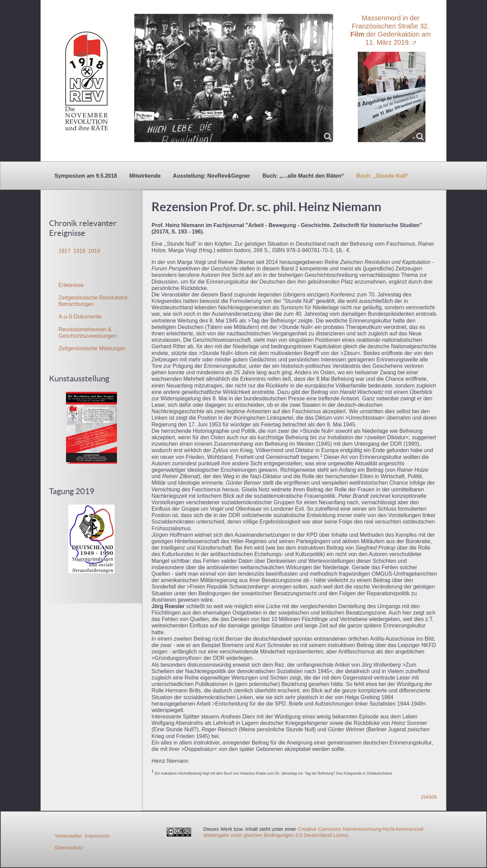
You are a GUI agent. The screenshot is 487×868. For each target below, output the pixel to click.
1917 (65, 251)
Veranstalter (69, 836)
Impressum (97, 836)
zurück (429, 797)
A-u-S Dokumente (80, 317)
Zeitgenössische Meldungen (92, 348)
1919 (94, 251)
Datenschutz (69, 848)
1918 (79, 251)
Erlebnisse (71, 285)
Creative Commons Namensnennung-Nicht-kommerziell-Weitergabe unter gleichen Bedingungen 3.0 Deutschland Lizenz (314, 832)
